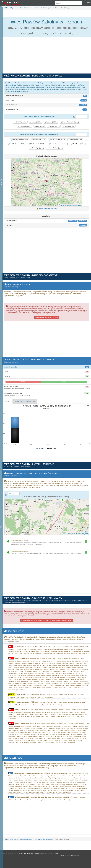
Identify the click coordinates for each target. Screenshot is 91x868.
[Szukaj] (68, 3)
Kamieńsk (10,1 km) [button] (20, 122)
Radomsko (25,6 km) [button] (25, 126)
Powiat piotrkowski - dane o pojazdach (61, 616)
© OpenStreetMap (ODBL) (74, 205)
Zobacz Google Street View (48, 209)
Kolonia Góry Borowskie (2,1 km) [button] (58, 144)
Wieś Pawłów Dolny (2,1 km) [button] (17, 144)
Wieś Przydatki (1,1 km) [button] (39, 140)
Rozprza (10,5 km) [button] (36, 122)
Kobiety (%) (18, 401)
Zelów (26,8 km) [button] (40, 126)
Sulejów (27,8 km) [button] (54, 126)
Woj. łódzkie (14, 8)
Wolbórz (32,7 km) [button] (69, 126)
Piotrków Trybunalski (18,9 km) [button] (70, 122)
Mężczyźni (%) (31, 401)
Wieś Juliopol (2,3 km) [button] (37, 148)
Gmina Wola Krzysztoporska (43, 8)
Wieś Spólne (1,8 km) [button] (75, 140)
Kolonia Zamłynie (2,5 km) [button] (55, 148)
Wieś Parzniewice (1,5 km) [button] (57, 140)
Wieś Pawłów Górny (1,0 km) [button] (20, 140)
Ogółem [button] (7, 401)
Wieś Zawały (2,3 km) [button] (78, 144)
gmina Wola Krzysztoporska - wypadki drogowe (34, 616)
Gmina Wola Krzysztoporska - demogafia (46, 317)
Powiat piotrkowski (26, 8)
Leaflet (62, 205)
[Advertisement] (46, 57)
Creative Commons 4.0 (26, 847)
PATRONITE (56, 847)
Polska (6, 8)
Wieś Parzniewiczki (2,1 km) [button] (37, 144)
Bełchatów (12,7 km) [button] (51, 122)
